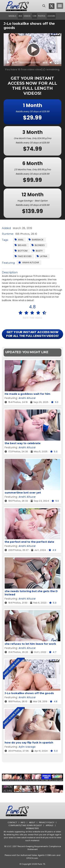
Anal (19, 240)
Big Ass (21, 245)
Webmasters (32, 828)
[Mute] (51, 62)
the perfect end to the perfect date (29, 542)
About (32, 822)
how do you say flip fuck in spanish (29, 743)
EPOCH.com (32, 858)
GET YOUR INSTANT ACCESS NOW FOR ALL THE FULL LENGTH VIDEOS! (33, 334)
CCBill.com (50, 855)
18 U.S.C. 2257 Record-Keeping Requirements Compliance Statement (32, 848)
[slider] (30, 63)
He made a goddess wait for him (28, 394)
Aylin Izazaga (27, 747)
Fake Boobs (23, 256)
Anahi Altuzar (29, 263)
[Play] (32, 50)
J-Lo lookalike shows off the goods (29, 693)
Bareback (36, 240)
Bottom (21, 251)
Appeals (50, 825)
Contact (12, 822)
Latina (42, 256)
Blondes (38, 245)
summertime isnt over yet (23, 493)
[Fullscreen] (57, 62)
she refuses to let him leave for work (30, 644)
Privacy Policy (47, 822)
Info (23, 822)
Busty (38, 251)
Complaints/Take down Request (25, 825)
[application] (33, 50)
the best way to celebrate (23, 443)
